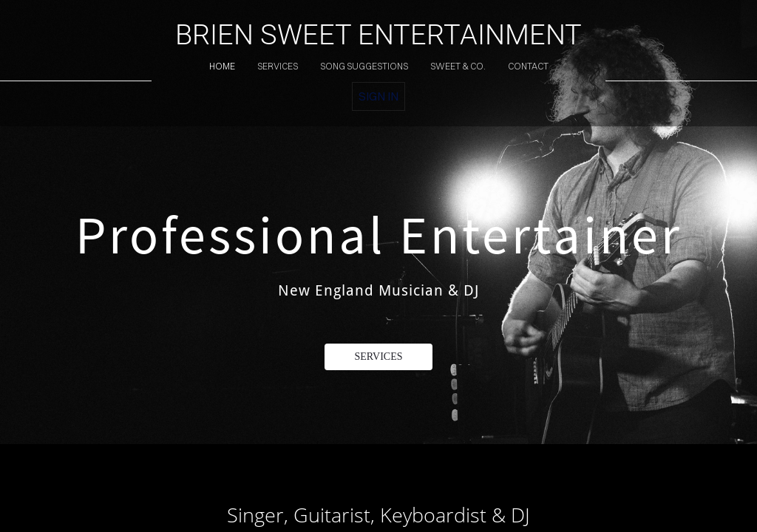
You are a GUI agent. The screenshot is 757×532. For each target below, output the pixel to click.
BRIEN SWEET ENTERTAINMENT (378, 35)
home (222, 66)
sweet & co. (458, 66)
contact (528, 66)
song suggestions (364, 66)
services (278, 66)
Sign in (378, 96)
